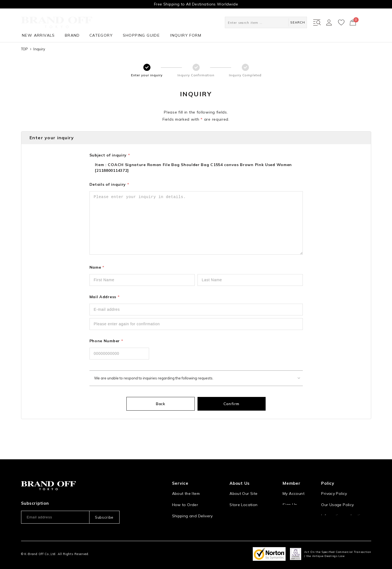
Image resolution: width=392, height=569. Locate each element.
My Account (294, 481)
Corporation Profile (248, 503)
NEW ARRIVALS (38, 35)
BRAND (72, 35)
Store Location (243, 492)
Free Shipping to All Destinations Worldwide (196, 4)
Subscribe (104, 504)
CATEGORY (101, 35)
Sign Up (290, 492)
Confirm (225, 404)
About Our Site (243, 481)
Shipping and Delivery (192, 503)
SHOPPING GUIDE (141, 35)
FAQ (176, 526)
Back (167, 404)
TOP (25, 49)
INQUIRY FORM (186, 35)
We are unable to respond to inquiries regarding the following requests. (154, 378)
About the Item (186, 481)
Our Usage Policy (337, 492)
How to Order (185, 492)
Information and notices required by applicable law (346, 506)
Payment (180, 514)
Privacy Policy (334, 481)
